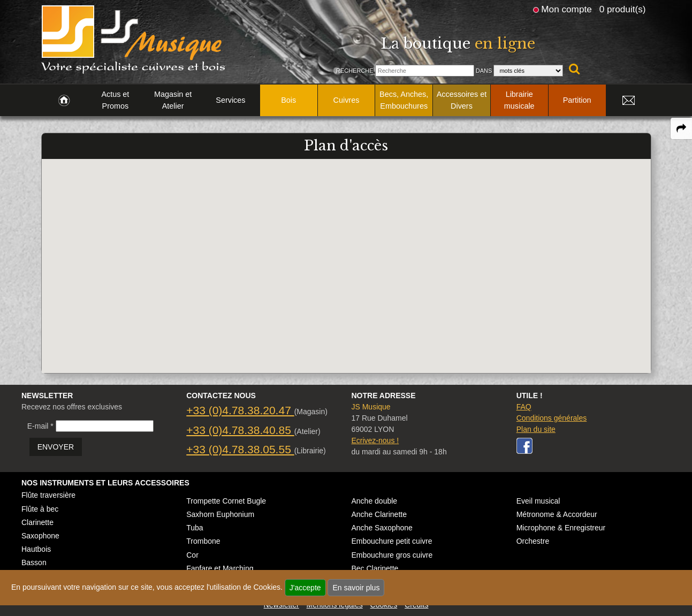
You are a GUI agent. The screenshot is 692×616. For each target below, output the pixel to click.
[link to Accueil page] (64, 101)
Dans (484, 71)
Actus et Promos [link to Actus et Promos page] (115, 100)
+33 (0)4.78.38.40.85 (240, 430)
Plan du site (536, 429)
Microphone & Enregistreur (561, 528)
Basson (34, 562)
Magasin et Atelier (173, 100)
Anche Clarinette (379, 514)
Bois (288, 100)
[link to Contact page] (629, 101)
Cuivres (347, 100)
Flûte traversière (48, 495)
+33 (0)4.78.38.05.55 (240, 449)
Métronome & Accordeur (557, 514)
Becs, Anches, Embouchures (404, 100)
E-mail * (40, 426)
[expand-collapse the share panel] (681, 128)
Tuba (195, 528)
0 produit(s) (623, 9)
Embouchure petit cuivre (391, 541)
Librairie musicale (519, 100)
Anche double (374, 501)
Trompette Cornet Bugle (226, 501)
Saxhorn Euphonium (220, 514)
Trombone (203, 541)
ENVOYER (56, 447)
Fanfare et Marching (220, 568)
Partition (577, 100)
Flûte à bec (40, 509)
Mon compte (566, 9)
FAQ (524, 407)
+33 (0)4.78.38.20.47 (240, 410)
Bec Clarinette (375, 568)
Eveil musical (538, 501)
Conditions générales (552, 418)
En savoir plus (356, 588)
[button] (346, 256)
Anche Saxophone (382, 528)
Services (230, 100)
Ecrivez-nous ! (375, 440)
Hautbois (36, 549)
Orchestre (533, 541)
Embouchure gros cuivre (392, 555)
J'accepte (305, 588)
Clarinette (37, 522)
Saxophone (40, 536)
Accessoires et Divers (462, 100)
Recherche (355, 71)
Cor (192, 555)
